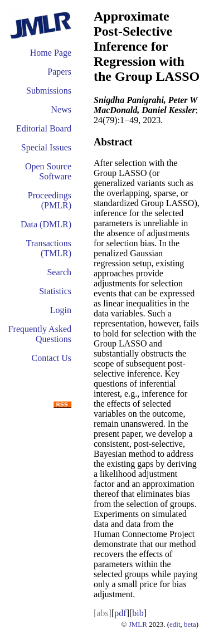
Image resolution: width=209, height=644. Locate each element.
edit (175, 624)
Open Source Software (48, 171)
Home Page (51, 53)
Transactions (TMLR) (49, 248)
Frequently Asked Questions (40, 334)
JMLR (138, 624)
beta (190, 624)
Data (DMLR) (46, 224)
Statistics (55, 291)
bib (138, 613)
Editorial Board (44, 128)
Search (59, 272)
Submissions (49, 91)
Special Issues (46, 147)
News (61, 109)
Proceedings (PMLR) (50, 200)
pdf (120, 613)
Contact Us (51, 358)
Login (61, 310)
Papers (59, 72)
